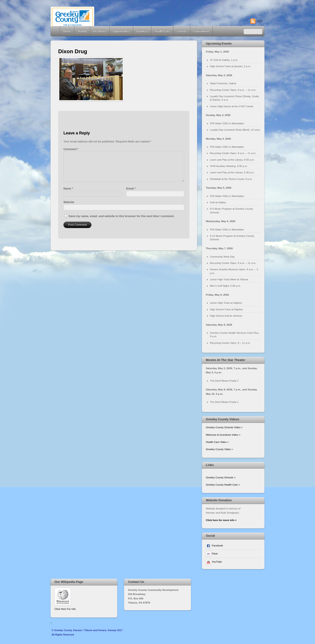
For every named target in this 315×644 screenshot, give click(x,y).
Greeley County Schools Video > (224, 427)
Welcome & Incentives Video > (223, 435)
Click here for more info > (221, 520)
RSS (260, 21)
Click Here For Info (65, 609)
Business (142, 31)
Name (68, 189)
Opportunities (121, 31)
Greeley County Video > (219, 449)
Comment (71, 149)
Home (56, 31)
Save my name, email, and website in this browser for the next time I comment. (122, 216)
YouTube (214, 562)
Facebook (214, 545)
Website (69, 202)
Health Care (162, 31)
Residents (100, 31)
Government (201, 31)
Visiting (82, 31)
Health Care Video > (217, 442)
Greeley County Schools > (221, 477)
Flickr (212, 554)
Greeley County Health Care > (223, 485)
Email (131, 189)
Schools (182, 31)
